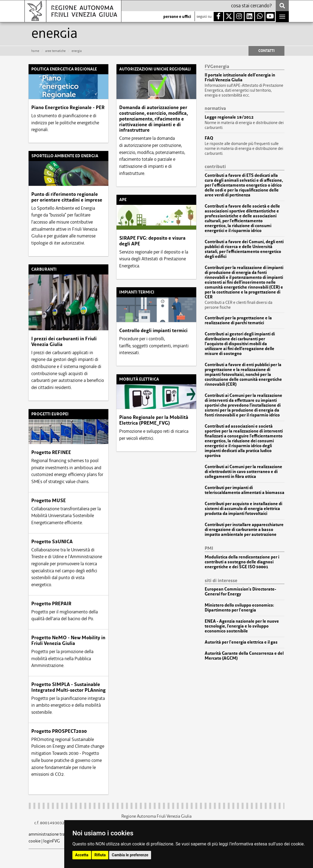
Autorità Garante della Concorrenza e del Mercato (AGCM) (244, 656)
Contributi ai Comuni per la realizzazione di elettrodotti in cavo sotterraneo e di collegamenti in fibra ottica (243, 472)
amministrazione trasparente (55, 834)
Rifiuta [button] (100, 855)
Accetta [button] (82, 855)
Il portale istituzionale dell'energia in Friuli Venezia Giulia (240, 78)
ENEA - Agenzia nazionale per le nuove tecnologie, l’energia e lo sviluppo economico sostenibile (242, 626)
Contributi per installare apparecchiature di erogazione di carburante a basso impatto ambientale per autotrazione (244, 530)
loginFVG (52, 841)
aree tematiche (55, 51)
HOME (35, 51)
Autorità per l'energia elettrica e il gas (241, 642)
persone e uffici (177, 17)
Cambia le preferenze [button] (130, 855)
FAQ (209, 138)
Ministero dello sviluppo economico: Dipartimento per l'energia (239, 608)
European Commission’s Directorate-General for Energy (240, 592)
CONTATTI (266, 51)
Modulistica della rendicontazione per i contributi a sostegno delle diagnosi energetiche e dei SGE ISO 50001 (242, 562)
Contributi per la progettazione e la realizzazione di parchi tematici (238, 320)
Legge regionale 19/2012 (229, 117)
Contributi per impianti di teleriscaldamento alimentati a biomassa (245, 490)
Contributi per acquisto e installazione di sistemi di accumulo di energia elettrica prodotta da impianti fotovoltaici (243, 509)
